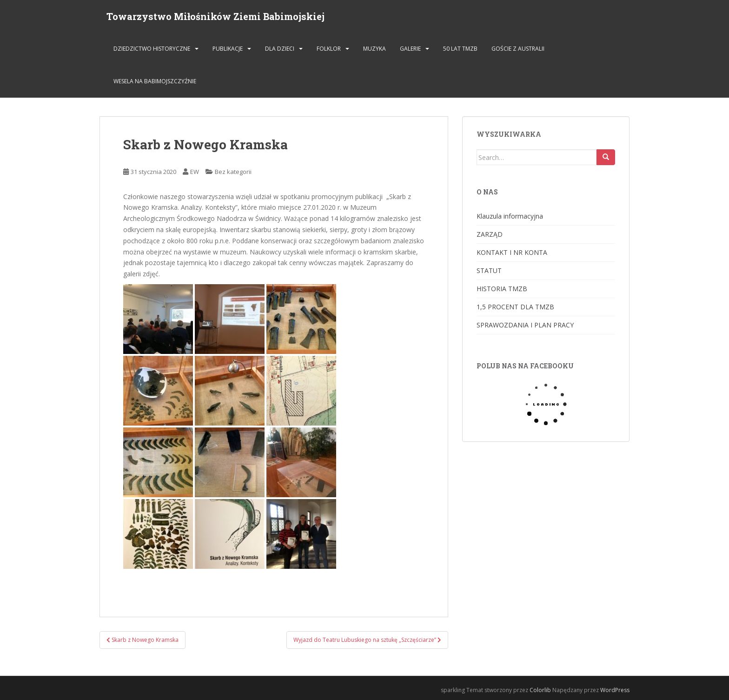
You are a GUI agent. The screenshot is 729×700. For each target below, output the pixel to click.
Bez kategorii (233, 172)
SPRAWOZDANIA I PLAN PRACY (525, 325)
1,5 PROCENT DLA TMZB (515, 307)
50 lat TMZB (460, 49)
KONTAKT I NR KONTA (512, 252)
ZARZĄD (490, 234)
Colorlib (540, 690)
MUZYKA (374, 49)
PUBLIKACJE (228, 49)
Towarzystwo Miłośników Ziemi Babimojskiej (215, 16)
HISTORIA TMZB (502, 289)
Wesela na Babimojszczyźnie (155, 81)
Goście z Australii (518, 49)
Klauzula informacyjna (510, 216)
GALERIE (410, 49)
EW (195, 172)
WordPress (615, 690)
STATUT (489, 270)
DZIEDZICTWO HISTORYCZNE (152, 49)
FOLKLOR (329, 49)
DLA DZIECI (280, 49)
